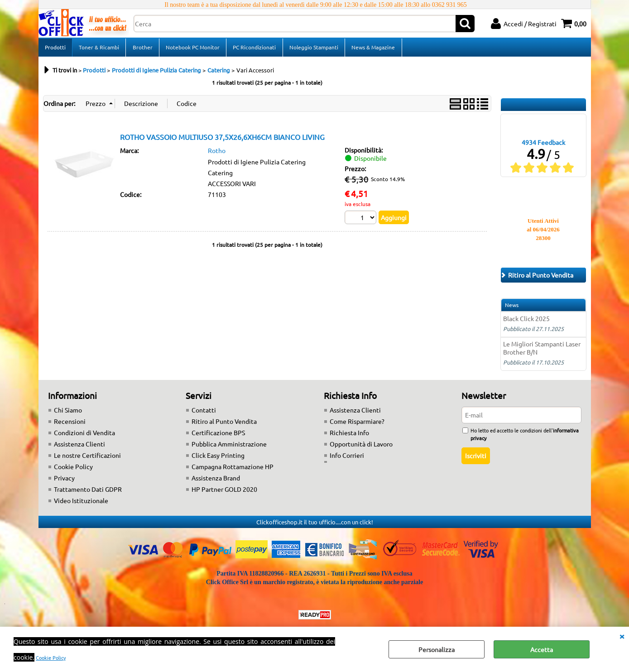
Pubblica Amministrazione (229, 447)
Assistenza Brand (216, 481)
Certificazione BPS (218, 436)
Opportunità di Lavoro (361, 447)
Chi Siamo (68, 413)
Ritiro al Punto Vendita (224, 424)
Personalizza (437, 649)
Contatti (204, 413)
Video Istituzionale (81, 504)
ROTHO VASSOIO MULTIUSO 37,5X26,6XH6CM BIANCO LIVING (222, 139)
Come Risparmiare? (357, 424)
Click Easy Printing (218, 458)
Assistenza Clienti (79, 447)
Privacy (64, 481)
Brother (142, 48)
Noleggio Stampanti (313, 48)
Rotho (217, 153)
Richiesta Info (349, 436)
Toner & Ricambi (99, 48)
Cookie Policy (51, 658)
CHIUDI (622, 636)
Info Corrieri (347, 458)
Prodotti (55, 48)
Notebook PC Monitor (192, 48)
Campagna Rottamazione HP (233, 470)
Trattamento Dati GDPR (88, 492)
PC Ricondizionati (254, 48)
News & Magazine (372, 48)
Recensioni (70, 424)
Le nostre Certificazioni (87, 458)
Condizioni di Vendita (84, 436)
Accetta (542, 649)
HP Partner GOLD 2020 (224, 492)
